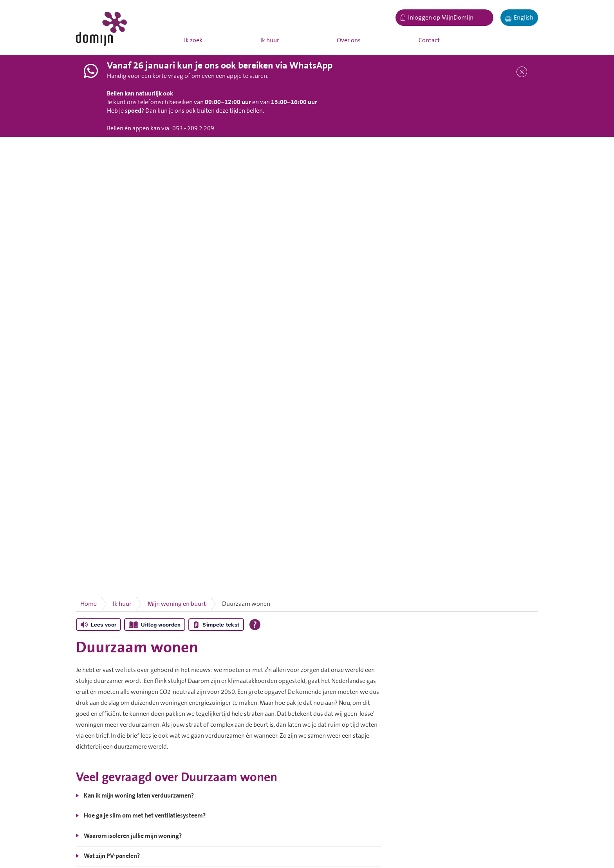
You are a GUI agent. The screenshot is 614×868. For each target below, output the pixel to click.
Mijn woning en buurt (177, 604)
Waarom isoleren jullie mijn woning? (133, 836)
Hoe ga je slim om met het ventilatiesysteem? (145, 816)
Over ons (349, 40)
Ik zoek (193, 40)
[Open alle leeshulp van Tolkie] (255, 625)
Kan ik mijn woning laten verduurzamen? (139, 796)
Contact (429, 40)
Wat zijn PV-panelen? (112, 856)
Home (88, 604)
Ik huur (270, 40)
